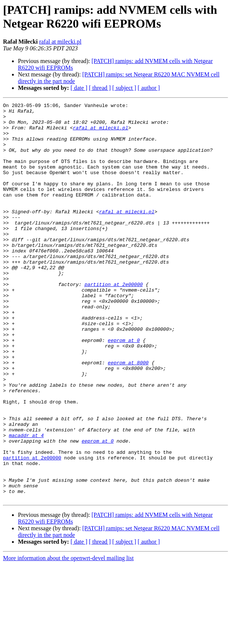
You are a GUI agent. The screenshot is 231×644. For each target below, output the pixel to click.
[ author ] (149, 88)
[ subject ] (124, 88)
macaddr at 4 (26, 502)
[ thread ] (100, 88)
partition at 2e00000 (113, 321)
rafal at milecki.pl (60, 42)
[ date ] (79, 88)
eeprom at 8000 (128, 415)
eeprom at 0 (124, 388)
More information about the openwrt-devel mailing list (68, 637)
